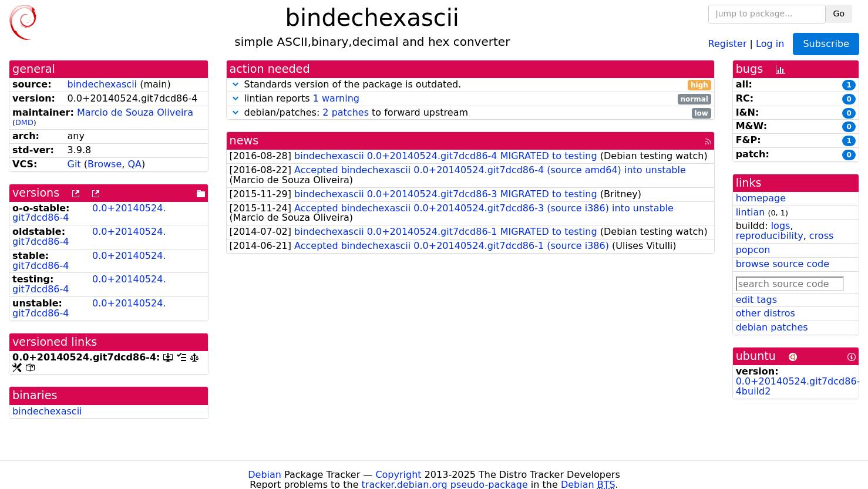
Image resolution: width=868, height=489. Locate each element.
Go (839, 14)
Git (74, 164)
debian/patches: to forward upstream (470, 113)
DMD (24, 122)
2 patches (346, 112)
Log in (770, 43)
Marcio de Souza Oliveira (135, 112)
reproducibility (770, 236)
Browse (105, 164)
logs (781, 226)
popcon (753, 250)
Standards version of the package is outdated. (470, 85)
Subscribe (826, 44)
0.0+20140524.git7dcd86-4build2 (798, 386)
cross (821, 236)
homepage (761, 198)
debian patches (772, 327)
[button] (235, 84)
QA (134, 164)
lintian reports (470, 99)
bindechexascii (102, 84)
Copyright (398, 475)
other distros (766, 313)
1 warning (336, 98)
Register (728, 43)
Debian (265, 475)
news (244, 141)
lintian (751, 212)
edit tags (756, 300)
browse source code (783, 264)
